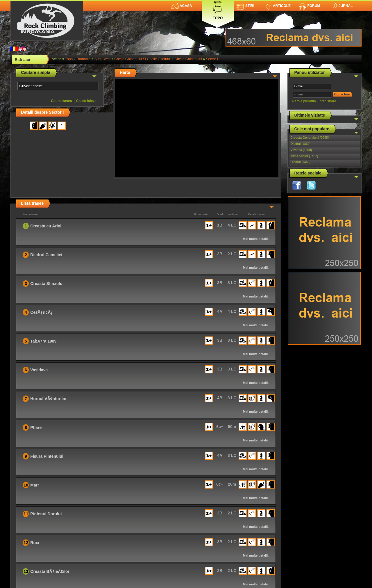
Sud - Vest (102, 59)
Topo (218, 9)
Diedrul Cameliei (46, 255)
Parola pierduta (304, 101)
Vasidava (39, 370)
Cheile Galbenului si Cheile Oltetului (143, 59)
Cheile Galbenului (188, 59)
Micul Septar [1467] (304, 156)
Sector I (212, 59)
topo (69, 59)
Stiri (245, 6)
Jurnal (342, 6)
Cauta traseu (61, 101)
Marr (35, 485)
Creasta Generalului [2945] (310, 138)
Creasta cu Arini (46, 226)
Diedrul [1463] (301, 162)
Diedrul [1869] (301, 144)
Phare (36, 427)
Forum (309, 6)
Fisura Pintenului (47, 456)
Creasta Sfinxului (47, 284)
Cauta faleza (86, 101)
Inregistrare (327, 101)
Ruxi (35, 543)
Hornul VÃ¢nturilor (48, 399)
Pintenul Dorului (46, 514)
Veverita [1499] (301, 150)
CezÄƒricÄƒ (42, 312)
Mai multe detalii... (257, 239)
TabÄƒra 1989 (43, 341)
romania (83, 59)
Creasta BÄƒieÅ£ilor (50, 571)
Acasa (181, 6)
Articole (278, 6)
